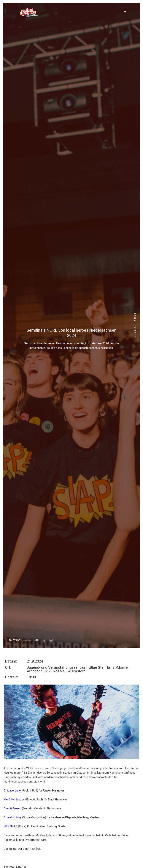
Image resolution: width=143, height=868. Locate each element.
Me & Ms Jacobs (14, 800)
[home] (29, 12)
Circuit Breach (12, 808)
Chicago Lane (12, 791)
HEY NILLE (11, 826)
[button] (127, 12)
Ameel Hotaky (13, 817)
